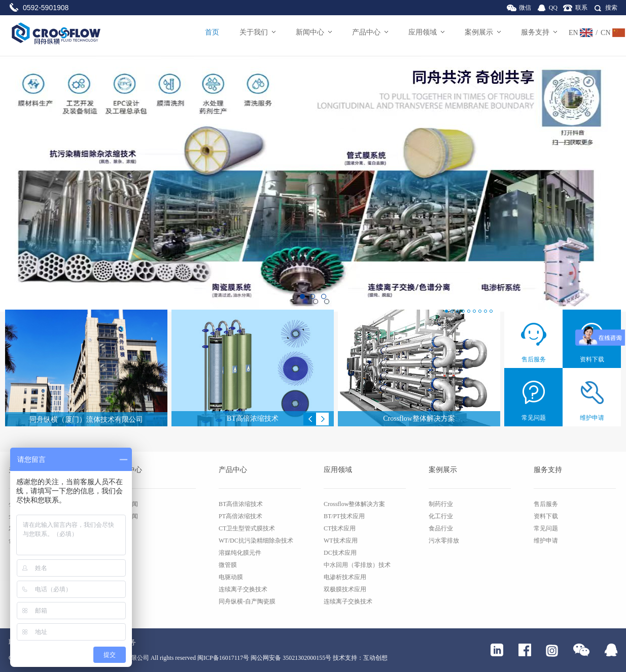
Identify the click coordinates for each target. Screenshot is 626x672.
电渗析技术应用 (345, 577)
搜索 (611, 8)
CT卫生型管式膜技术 (247, 528)
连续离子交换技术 (243, 589)
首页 (212, 32)
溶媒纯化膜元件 (240, 553)
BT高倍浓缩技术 (241, 504)
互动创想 (375, 658)
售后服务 (546, 504)
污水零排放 (444, 541)
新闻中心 (314, 32)
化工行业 (441, 516)
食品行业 (441, 528)
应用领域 (426, 32)
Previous (310, 419)
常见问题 (546, 528)
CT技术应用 (340, 528)
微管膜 (228, 565)
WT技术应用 (341, 541)
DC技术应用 (340, 553)
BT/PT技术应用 (344, 516)
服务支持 (539, 32)
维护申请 (546, 541)
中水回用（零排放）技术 (357, 565)
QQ (553, 8)
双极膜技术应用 (345, 589)
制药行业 (441, 504)
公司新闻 (126, 504)
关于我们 (257, 32)
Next (322, 419)
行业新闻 (126, 516)
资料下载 (546, 516)
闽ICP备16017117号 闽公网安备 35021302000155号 (264, 658)
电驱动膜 (231, 577)
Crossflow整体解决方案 (354, 504)
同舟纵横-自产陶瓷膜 (247, 601)
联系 (581, 8)
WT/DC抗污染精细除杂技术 (256, 541)
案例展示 (483, 32)
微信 (525, 8)
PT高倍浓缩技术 (240, 516)
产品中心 (370, 32)
